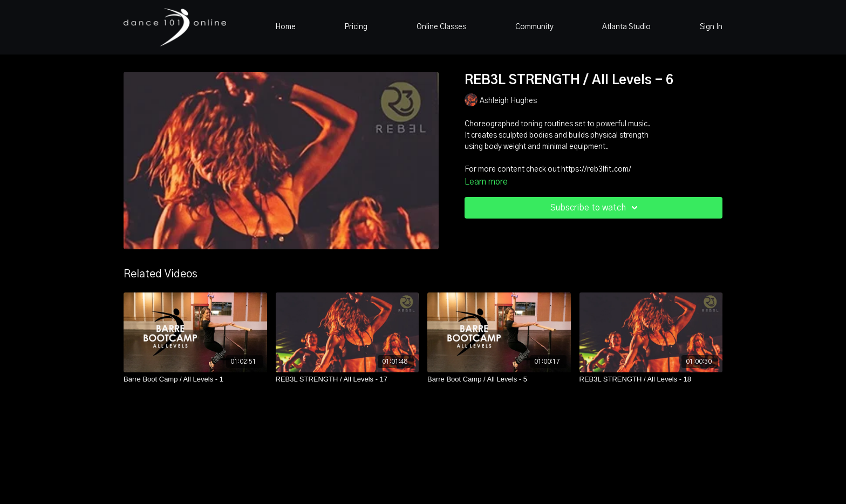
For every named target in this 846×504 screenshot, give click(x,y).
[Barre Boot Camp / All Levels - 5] (499, 379)
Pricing (356, 27)
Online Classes (441, 27)
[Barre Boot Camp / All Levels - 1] (195, 379)
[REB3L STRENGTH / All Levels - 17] (347, 379)
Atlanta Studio (626, 27)
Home (285, 27)
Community (534, 27)
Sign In (711, 27)
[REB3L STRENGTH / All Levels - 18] (651, 379)
